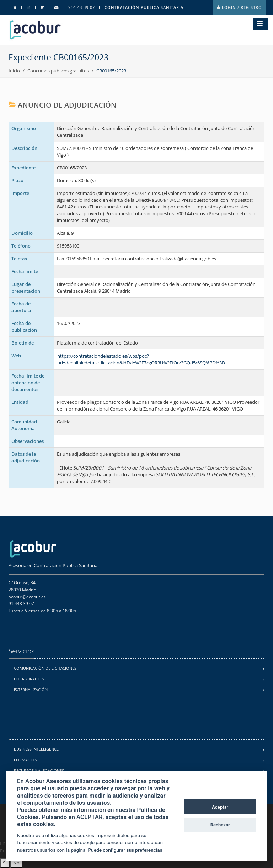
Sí (5, 863)
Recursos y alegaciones (39, 771)
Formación (26, 760)
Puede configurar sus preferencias (125, 850)
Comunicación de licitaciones (45, 668)
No (16, 863)
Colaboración (29, 679)
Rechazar (220, 825)
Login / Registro (239, 7)
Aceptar (220, 807)
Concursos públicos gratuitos (58, 71)
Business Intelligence (36, 749)
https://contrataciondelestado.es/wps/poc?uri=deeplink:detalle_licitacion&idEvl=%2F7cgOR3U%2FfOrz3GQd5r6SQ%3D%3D (141, 359)
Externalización (31, 690)
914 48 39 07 (82, 7)
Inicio (14, 71)
